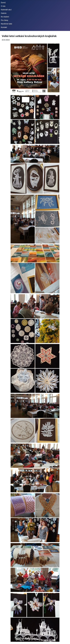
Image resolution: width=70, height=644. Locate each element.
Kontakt (4, 27)
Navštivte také (6, 24)
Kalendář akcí (6, 10)
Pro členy (5, 20)
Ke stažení (5, 17)
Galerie (4, 13)
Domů (3, 3)
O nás (3, 6)
